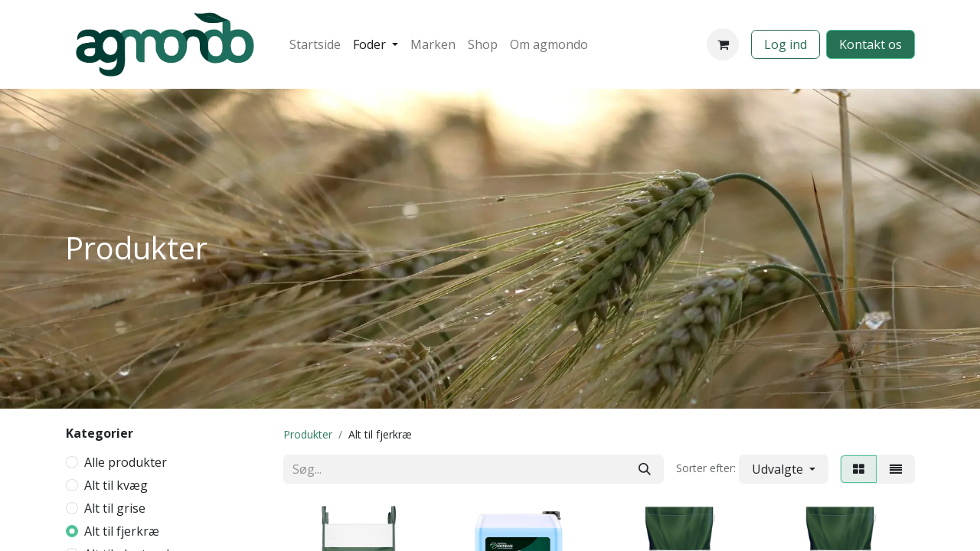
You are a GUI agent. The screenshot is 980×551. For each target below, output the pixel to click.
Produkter (308, 434)
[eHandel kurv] (723, 44)
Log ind (786, 44)
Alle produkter (126, 462)
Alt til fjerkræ (122, 531)
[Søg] (645, 469)
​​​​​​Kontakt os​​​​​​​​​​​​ (871, 44)
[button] (784, 469)
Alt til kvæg (116, 485)
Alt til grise (115, 508)
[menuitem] (315, 44)
